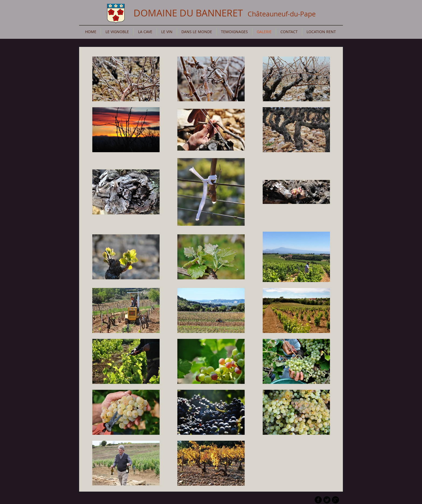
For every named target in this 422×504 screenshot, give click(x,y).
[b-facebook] (318, 500)
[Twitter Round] (327, 500)
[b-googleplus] (335, 500)
